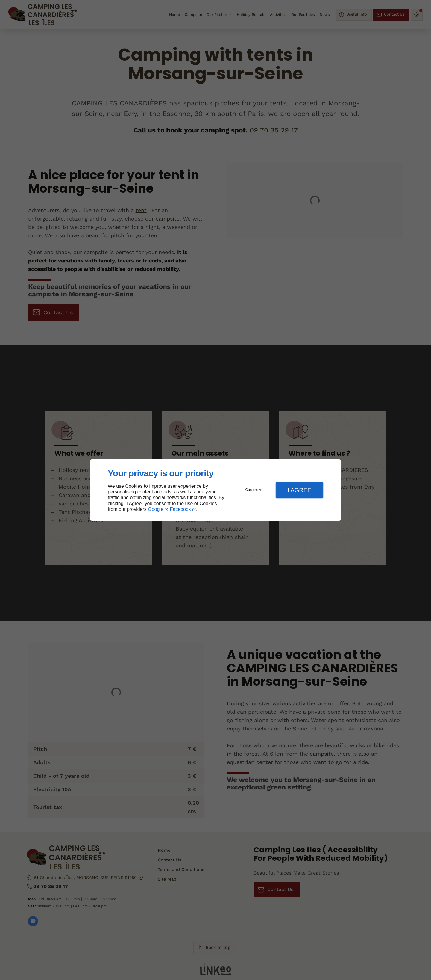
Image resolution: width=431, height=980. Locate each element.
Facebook (180, 509)
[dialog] (215, 490)
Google (156, 509)
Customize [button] (254, 490)
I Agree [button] (299, 490)
